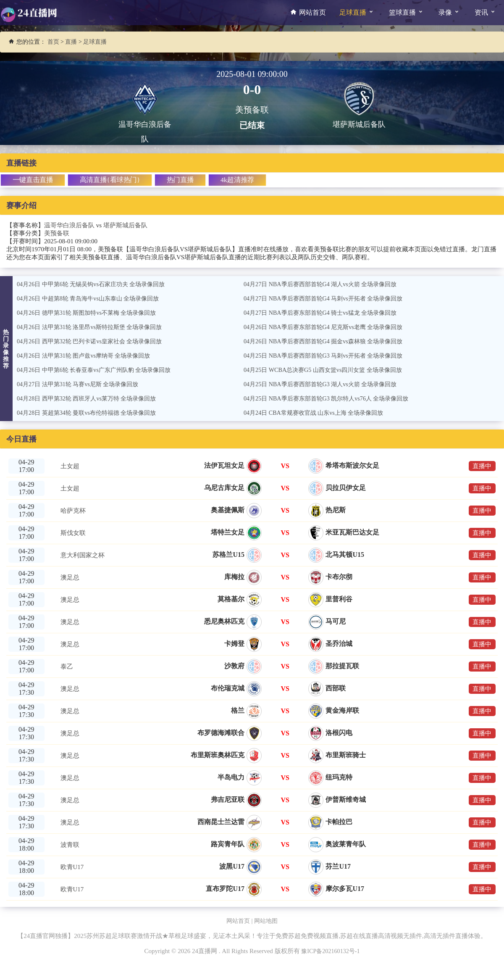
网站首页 (307, 12)
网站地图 (267, 921)
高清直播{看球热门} (110, 179)
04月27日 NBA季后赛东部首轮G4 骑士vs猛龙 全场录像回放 (325, 313)
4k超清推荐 (237, 179)
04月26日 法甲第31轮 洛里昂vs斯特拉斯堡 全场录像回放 (94, 327)
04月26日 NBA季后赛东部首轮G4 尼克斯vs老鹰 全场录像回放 (329, 327)
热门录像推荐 (6, 349)
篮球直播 (406, 11)
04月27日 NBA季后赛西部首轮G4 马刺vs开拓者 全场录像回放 (329, 298)
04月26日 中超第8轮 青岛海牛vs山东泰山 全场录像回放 (93, 298)
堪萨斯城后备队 (125, 225)
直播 (71, 42)
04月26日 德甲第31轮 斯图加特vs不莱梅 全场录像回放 (91, 313)
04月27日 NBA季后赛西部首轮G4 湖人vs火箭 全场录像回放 (325, 284)
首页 (53, 42)
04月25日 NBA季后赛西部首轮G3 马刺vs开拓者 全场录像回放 (329, 356)
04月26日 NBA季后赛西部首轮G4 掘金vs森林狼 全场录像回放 (329, 341)
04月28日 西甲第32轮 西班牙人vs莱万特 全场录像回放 (91, 398)
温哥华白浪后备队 (69, 225)
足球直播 (356, 11)
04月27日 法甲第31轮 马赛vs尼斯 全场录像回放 (82, 384)
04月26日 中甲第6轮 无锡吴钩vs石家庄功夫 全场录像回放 (96, 284)
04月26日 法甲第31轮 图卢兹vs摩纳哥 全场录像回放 (88, 356)
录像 (449, 11)
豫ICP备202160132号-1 (331, 951)
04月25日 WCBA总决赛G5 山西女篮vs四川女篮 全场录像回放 (328, 370)
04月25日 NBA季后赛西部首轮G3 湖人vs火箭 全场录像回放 (325, 384)
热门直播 (180, 179)
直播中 (480, 466)
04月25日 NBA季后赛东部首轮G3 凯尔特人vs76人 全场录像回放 (332, 398)
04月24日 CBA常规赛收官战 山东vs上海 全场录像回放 (318, 413)
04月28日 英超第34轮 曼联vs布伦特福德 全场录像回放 (91, 413)
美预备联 (57, 233)
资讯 (485, 11)
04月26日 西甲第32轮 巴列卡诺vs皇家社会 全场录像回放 (94, 341)
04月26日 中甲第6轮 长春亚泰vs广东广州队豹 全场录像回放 (99, 370)
